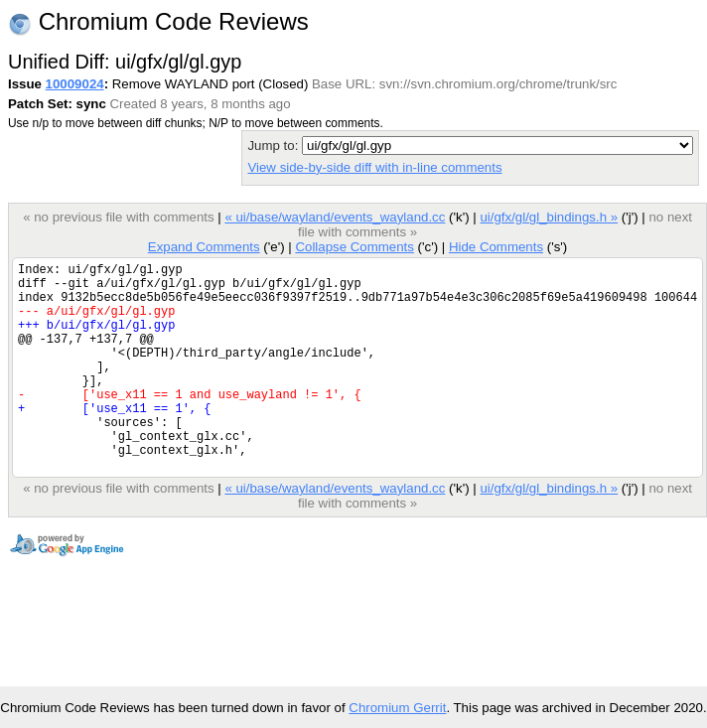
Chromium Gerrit (397, 708)
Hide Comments (496, 247)
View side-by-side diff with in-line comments (374, 167)
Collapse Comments (354, 247)
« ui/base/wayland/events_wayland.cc (335, 217)
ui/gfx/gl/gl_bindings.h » (549, 217)
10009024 (75, 84)
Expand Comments (204, 247)
